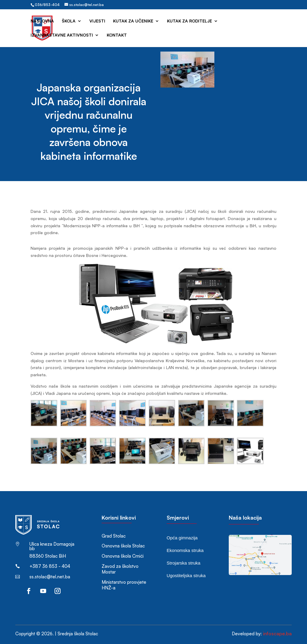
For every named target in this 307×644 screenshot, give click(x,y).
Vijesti (97, 21)
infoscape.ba (277, 634)
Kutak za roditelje (189, 21)
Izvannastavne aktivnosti (62, 35)
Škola (69, 21)
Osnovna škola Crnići (123, 556)
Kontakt (117, 35)
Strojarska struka (184, 563)
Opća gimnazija (182, 538)
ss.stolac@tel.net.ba (50, 577)
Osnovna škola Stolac (123, 546)
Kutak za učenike (133, 21)
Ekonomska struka (185, 550)
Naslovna (42, 21)
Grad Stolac (114, 536)
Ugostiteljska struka (186, 575)
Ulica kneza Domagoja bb (52, 546)
